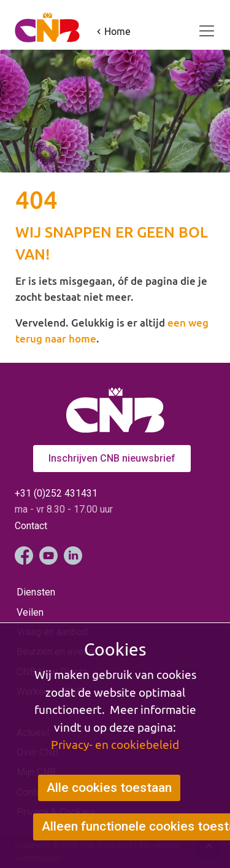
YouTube (48, 556)
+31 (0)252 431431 (56, 493)
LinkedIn (73, 556)
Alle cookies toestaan (109, 788)
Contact (31, 526)
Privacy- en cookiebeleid (115, 745)
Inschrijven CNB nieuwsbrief (112, 458)
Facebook (24, 556)
